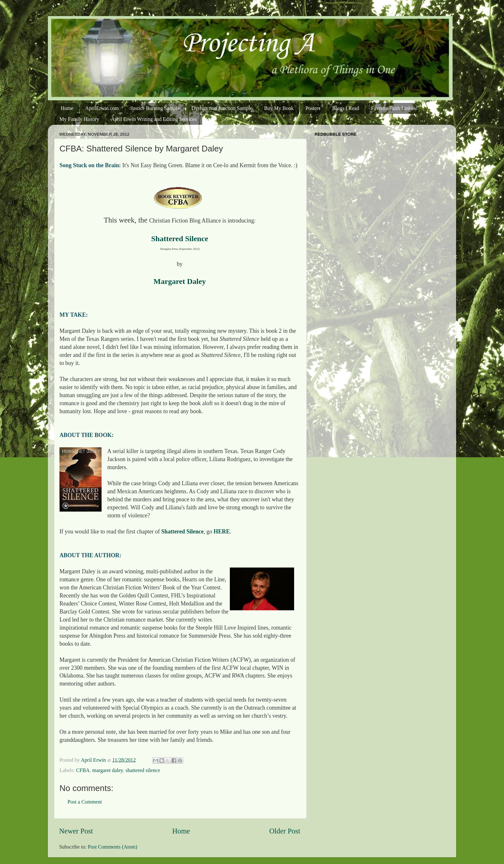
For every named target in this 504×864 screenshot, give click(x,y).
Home (67, 108)
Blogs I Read (346, 108)
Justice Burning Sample (155, 108)
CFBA (83, 770)
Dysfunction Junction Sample (222, 108)
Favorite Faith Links (392, 108)
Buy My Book (279, 108)
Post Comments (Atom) (113, 847)
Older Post (285, 831)
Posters (313, 108)
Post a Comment (85, 802)
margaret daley (108, 770)
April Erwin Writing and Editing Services (154, 119)
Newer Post (76, 831)
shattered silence (143, 770)
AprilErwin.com (102, 108)
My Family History (79, 119)
